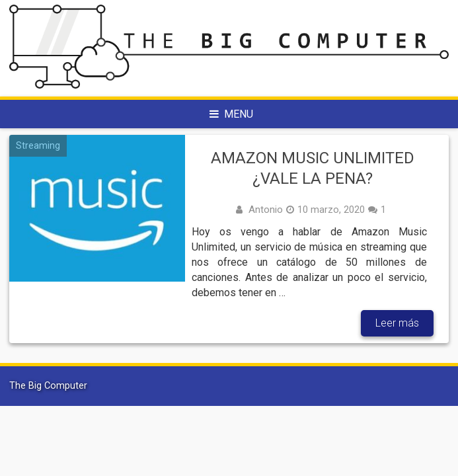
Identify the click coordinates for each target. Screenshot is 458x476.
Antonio (266, 210)
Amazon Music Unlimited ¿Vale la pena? (313, 168)
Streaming (38, 145)
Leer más (397, 323)
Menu (231, 114)
